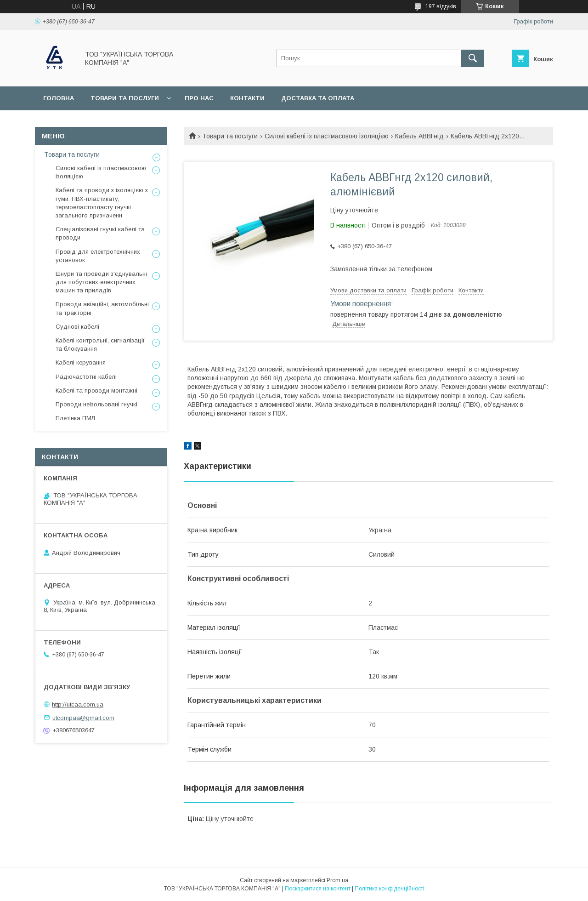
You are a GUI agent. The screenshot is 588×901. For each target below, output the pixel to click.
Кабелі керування (81, 362)
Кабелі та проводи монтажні (96, 391)
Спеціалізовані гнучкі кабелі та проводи (100, 233)
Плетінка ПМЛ (75, 418)
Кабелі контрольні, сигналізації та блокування (100, 345)
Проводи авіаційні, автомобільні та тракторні (102, 308)
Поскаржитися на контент (318, 889)
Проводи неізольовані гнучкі (96, 404)
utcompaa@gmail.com (83, 717)
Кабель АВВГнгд (419, 136)
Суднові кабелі (77, 327)
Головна (59, 98)
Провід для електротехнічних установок (98, 256)
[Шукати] (473, 58)
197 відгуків (441, 6)
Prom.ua (337, 880)
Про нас (199, 98)
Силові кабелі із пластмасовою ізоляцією (327, 136)
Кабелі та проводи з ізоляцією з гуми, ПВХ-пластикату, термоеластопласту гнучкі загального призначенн (102, 203)
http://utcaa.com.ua (78, 704)
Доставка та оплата (318, 98)
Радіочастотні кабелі (86, 377)
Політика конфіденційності (390, 889)
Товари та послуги (125, 98)
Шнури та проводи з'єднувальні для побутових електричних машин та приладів (101, 282)
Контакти (247, 98)
